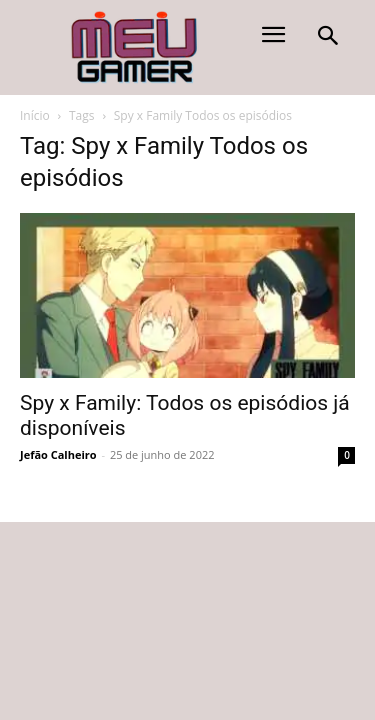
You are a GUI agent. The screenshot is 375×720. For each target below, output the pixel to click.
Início (35, 115)
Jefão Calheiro (58, 454)
